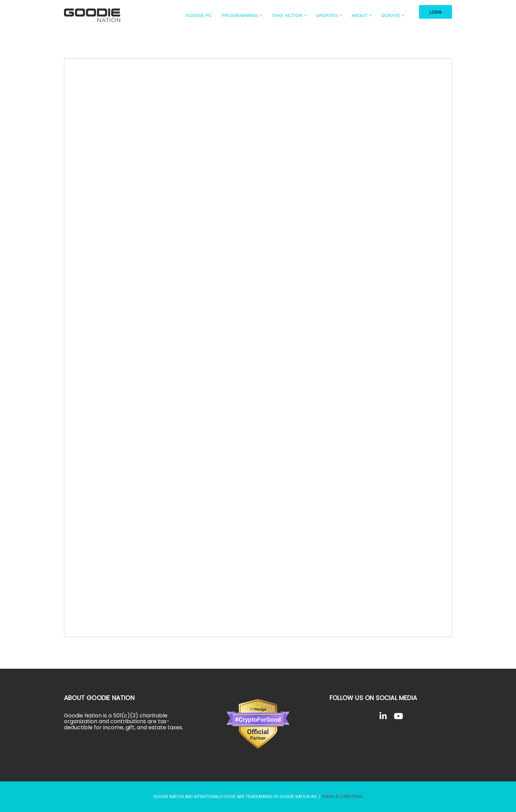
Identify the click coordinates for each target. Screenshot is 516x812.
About (360, 15)
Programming (240, 15)
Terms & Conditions (342, 797)
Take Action (287, 15)
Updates (327, 15)
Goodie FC (199, 15)
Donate (391, 15)
